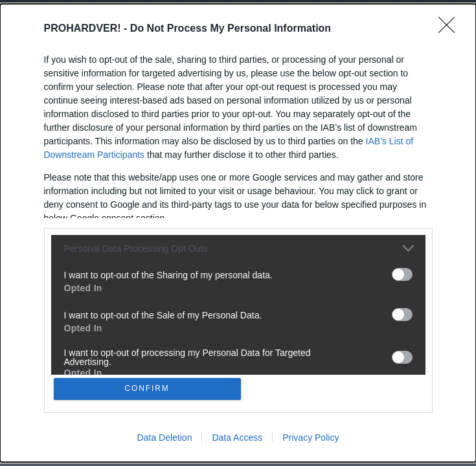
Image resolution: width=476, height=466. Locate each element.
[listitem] (238, 247)
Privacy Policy (311, 439)
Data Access (237, 439)
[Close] (451, 28)
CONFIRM (149, 389)
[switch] (402, 273)
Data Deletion (165, 439)
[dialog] (238, 233)
